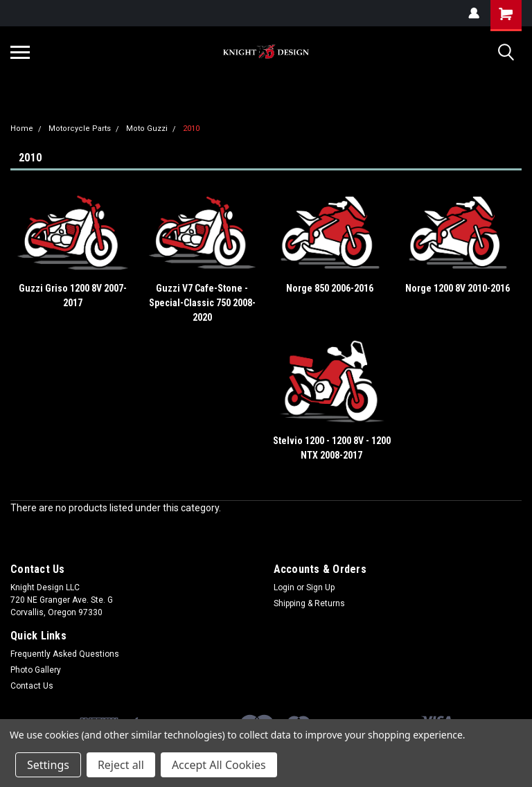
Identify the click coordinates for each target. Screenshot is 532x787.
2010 (191, 129)
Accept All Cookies (219, 765)
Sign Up (320, 587)
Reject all (121, 765)
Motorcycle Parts (80, 129)
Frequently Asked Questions (65, 654)
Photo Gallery (36, 670)
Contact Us (32, 686)
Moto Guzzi (147, 129)
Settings (48, 765)
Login (284, 587)
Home (22, 129)
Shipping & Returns (309, 603)
